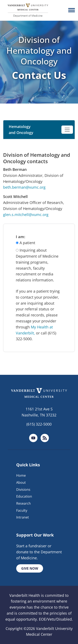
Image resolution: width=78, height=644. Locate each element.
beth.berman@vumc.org (24, 187)
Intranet (23, 517)
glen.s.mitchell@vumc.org (26, 215)
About (21, 482)
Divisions (23, 490)
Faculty (22, 510)
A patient (27, 243)
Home (21, 475)
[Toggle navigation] (67, 130)
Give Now (30, 568)
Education (24, 496)
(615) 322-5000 (39, 424)
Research (24, 503)
